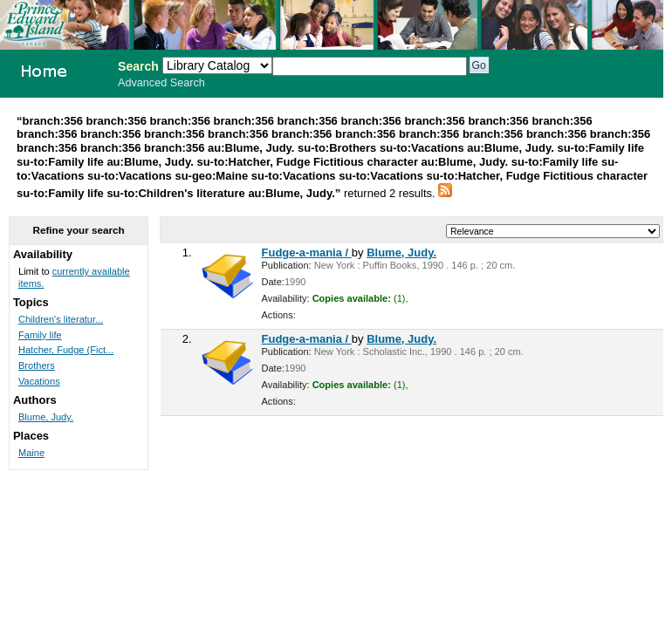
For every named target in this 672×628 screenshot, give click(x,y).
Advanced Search (161, 83)
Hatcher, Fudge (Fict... (66, 350)
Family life (40, 335)
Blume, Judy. (401, 253)
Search (138, 66)
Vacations (39, 381)
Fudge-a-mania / (307, 253)
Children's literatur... (61, 319)
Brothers (37, 365)
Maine (31, 453)
